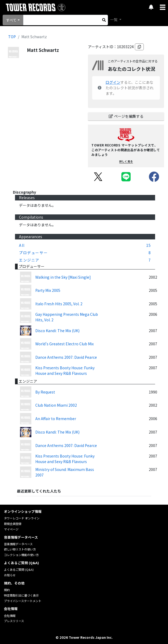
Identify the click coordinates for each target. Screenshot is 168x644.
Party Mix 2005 (48, 290)
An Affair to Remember (56, 419)
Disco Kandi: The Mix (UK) (57, 331)
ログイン (113, 82)
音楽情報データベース (18, 544)
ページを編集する (126, 116)
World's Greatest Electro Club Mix (65, 344)
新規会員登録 (13, 524)
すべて (11, 20)
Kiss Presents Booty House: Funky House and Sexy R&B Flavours (65, 370)
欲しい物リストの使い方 (20, 549)
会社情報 (10, 616)
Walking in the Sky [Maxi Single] (63, 277)
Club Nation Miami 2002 (56, 405)
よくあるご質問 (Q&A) (19, 569)
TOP (12, 37)
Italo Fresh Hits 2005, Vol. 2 (59, 304)
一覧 (114, 19)
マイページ (11, 529)
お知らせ (10, 575)
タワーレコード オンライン (22, 518)
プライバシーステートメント (23, 601)
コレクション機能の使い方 (21, 555)
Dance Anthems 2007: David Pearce (66, 357)
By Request (45, 392)
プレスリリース (14, 621)
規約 (7, 590)
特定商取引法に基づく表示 (21, 595)
